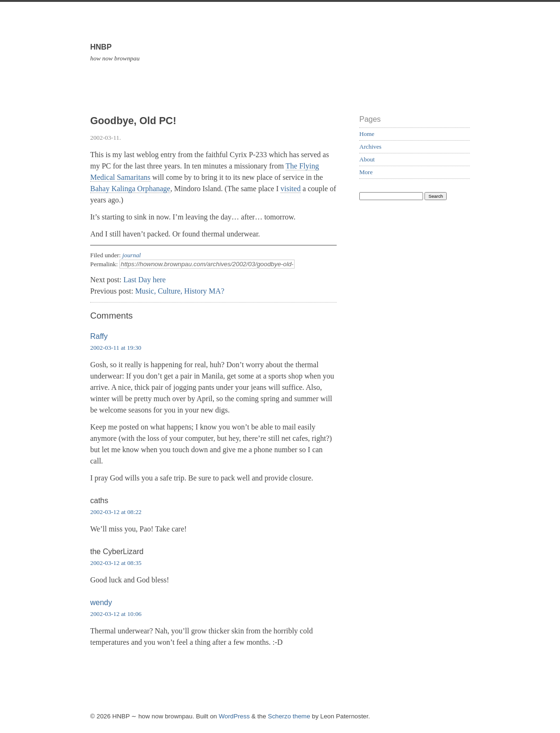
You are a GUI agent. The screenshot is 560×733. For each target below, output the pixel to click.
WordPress (234, 716)
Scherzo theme (289, 716)
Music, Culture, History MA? (180, 291)
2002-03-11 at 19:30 (116, 348)
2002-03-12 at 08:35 (116, 563)
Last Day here (144, 280)
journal (132, 255)
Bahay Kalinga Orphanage (130, 189)
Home (367, 134)
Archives (370, 147)
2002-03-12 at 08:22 (116, 512)
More (366, 172)
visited (291, 189)
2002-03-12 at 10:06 (116, 614)
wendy (101, 602)
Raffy (99, 336)
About (367, 159)
